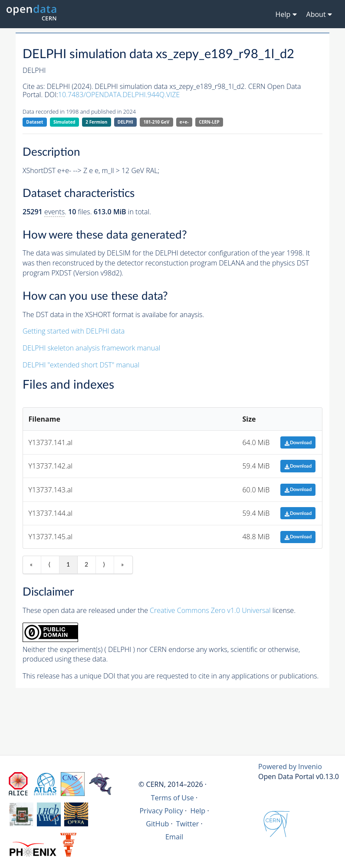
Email (174, 837)
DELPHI (125, 122)
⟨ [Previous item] (49, 565)
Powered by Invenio (290, 766)
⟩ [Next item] (104, 565)
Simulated (64, 122)
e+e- (184, 122)
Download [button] (298, 443)
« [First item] (31, 565)
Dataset (34, 122)
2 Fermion (96, 122)
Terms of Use (172, 798)
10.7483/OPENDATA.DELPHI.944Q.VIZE (119, 95)
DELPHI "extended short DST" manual (81, 365)
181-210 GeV (156, 122)
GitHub (157, 824)
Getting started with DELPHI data (74, 331)
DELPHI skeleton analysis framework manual (91, 348)
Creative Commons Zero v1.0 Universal (210, 610)
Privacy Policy (161, 811)
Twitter (188, 824)
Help (198, 811)
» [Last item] (122, 565)
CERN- (209, 122)
